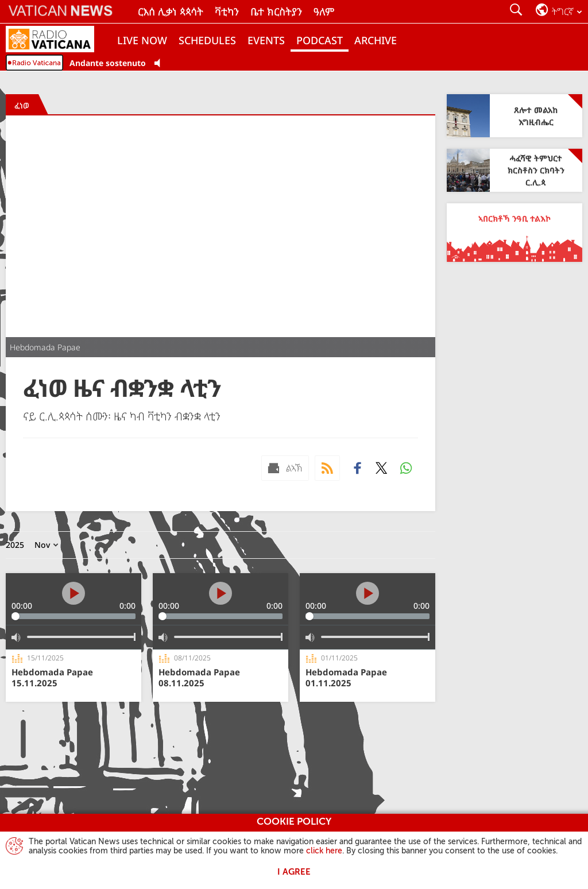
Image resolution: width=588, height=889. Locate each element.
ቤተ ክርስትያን (276, 11)
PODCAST (320, 40)
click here (324, 851)
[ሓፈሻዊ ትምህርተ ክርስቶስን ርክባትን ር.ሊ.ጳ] (514, 170)
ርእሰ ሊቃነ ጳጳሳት (171, 11)
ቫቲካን (227, 11)
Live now (142, 40)
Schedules (207, 40)
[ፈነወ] (22, 105)
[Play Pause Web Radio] (160, 63)
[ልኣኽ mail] (285, 468)
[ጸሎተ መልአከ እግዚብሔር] (514, 116)
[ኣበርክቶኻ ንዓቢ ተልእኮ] (514, 233)
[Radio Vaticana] (59, 40)
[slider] (73, 616)
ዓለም (324, 11)
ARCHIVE (376, 40)
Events (266, 40)
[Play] (73, 593)
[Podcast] (327, 468)
